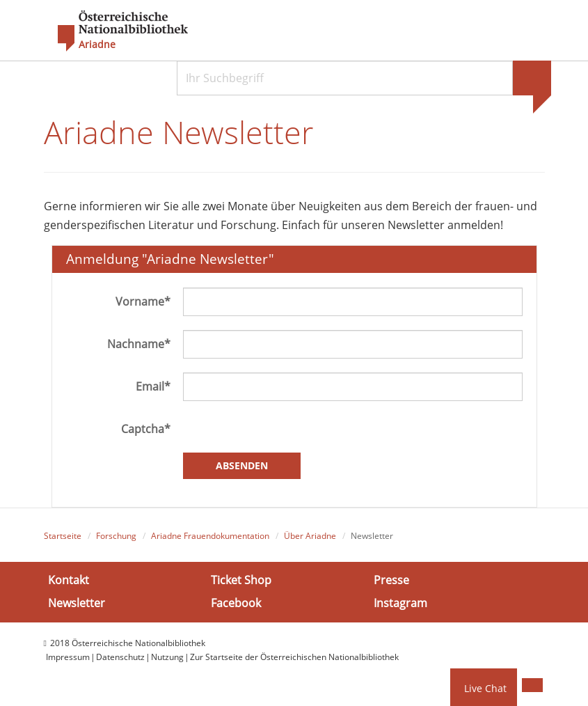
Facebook (236, 603)
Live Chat (485, 688)
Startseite (63, 536)
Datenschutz (120, 657)
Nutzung (167, 657)
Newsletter (77, 603)
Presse (391, 580)
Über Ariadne (310, 536)
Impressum (68, 657)
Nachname (139, 344)
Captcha (146, 429)
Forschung (116, 536)
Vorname (143, 301)
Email (153, 386)
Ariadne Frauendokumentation (210, 536)
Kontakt (69, 580)
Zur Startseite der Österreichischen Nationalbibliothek (294, 657)
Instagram (400, 603)
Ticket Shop (241, 580)
